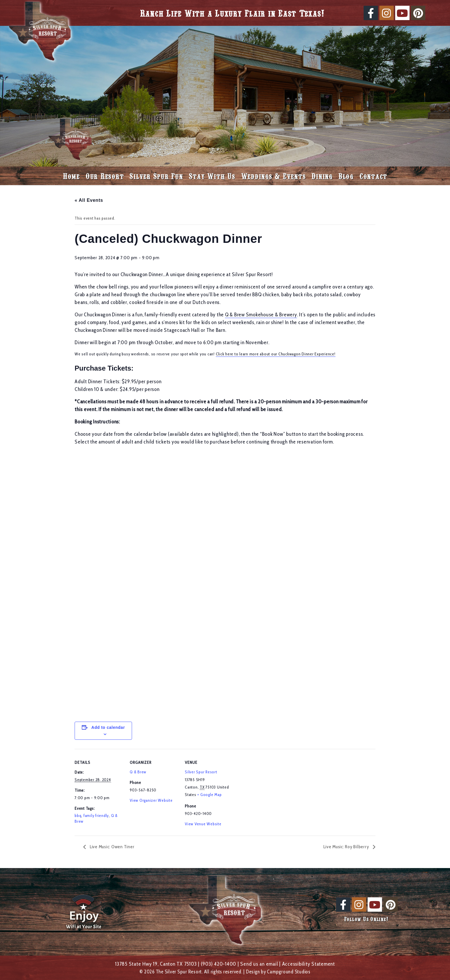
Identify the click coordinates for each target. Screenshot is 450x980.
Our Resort (105, 176)
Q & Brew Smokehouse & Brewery (261, 315)
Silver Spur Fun (156, 176)
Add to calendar (108, 727)
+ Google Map (209, 795)
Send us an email (259, 964)
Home (71, 176)
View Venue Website (203, 824)
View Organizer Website (151, 800)
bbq (78, 816)
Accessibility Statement (309, 964)
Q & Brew (138, 772)
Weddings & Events (274, 176)
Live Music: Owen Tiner (111, 847)
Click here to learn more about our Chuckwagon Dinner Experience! (276, 354)
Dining (322, 176)
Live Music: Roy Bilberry (347, 847)
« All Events (89, 200)
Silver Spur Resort (201, 772)
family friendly (96, 816)
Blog (346, 176)
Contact (373, 176)
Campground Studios (289, 972)
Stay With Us (212, 176)
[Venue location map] (270, 788)
